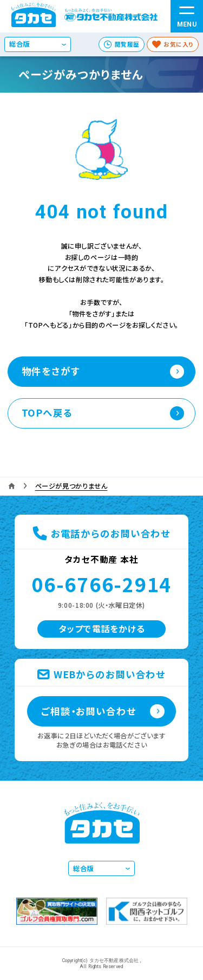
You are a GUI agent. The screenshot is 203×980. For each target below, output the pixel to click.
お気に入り (179, 44)
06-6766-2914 (101, 584)
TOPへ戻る (47, 413)
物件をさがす (51, 371)
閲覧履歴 (127, 44)
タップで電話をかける (102, 629)
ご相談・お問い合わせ (89, 711)
